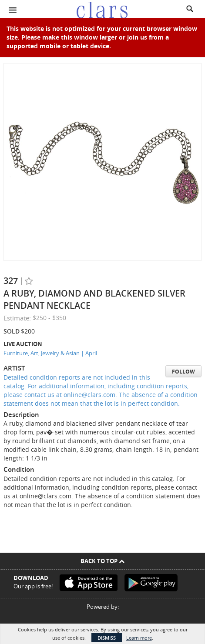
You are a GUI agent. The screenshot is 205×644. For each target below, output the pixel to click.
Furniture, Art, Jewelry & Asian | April (50, 353)
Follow (183, 372)
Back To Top (102, 561)
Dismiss (107, 638)
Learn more (139, 638)
